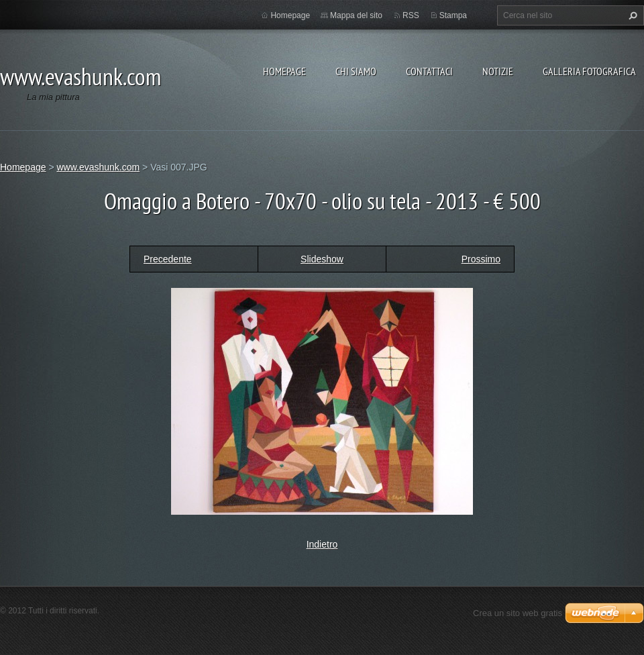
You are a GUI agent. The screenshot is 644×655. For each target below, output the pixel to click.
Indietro (322, 544)
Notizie (498, 71)
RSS (411, 15)
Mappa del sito (356, 15)
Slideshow (322, 259)
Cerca (631, 15)
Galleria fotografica (589, 71)
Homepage (284, 71)
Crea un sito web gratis (518, 613)
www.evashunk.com (98, 167)
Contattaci (429, 71)
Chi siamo (356, 71)
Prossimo (481, 259)
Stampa (453, 15)
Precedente (168, 259)
